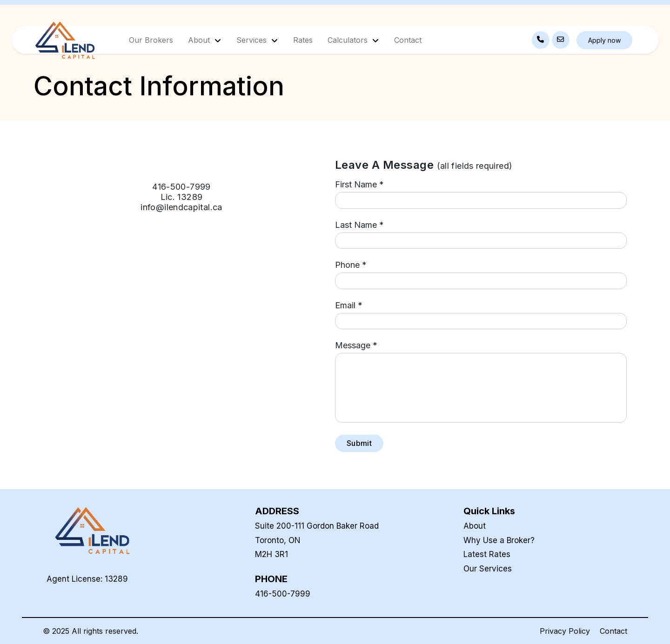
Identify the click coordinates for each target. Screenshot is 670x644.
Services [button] (253, 40)
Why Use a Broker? (499, 540)
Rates (303, 40)
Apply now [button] (604, 40)
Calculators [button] (349, 40)
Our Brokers (151, 40)
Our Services (488, 569)
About (475, 526)
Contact (408, 40)
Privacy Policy (565, 631)
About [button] (200, 40)
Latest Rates (487, 554)
